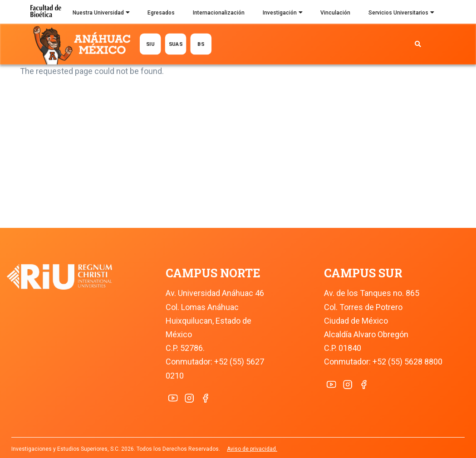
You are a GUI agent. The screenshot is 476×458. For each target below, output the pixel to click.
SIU (150, 44)
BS (201, 44)
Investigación (283, 14)
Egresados (161, 13)
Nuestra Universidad (101, 14)
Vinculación (335, 13)
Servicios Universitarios (401, 14)
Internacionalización (219, 13)
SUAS (176, 44)
